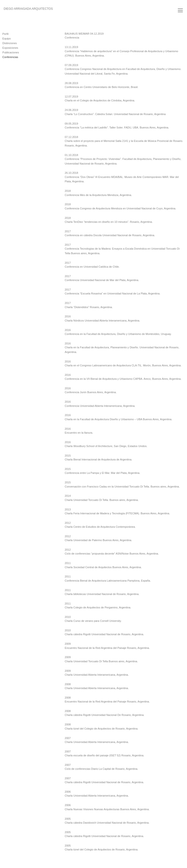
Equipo (7, 39)
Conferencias (10, 57)
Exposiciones (10, 48)
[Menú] (180, 10)
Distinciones (10, 43)
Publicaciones (11, 52)
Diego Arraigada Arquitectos (28, 9)
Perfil (5, 34)
